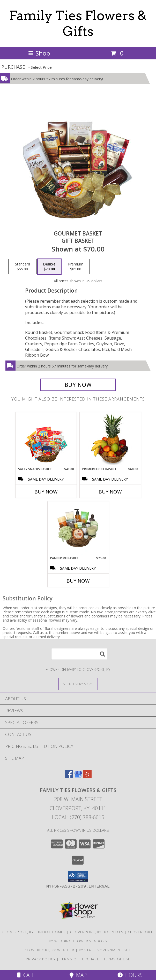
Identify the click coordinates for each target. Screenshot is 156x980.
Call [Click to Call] (26, 975)
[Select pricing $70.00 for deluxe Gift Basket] (49, 267)
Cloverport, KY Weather (50, 950)
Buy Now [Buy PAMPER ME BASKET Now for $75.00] (78, 581)
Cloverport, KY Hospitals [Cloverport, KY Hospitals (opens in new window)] (97, 932)
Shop (39, 53)
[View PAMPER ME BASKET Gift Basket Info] (78, 529)
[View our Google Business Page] (78, 777)
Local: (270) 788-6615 (78, 817)
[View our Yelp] (87, 777)
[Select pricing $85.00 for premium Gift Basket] (76, 267)
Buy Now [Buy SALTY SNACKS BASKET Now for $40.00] (46, 492)
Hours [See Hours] (130, 975)
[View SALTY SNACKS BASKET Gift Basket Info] (46, 440)
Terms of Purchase (80, 959)
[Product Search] (79, 654)
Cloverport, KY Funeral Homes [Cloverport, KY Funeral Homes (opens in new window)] (34, 932)
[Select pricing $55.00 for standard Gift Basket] (23, 267)
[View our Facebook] (69, 777)
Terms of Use (117, 959)
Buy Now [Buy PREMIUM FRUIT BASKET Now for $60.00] (110, 492)
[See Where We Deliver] (78, 684)
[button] (78, 876)
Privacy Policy (41, 959)
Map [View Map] (78, 975)
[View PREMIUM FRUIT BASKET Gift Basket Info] (110, 440)
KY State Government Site (105, 950)
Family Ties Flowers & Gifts (78, 23)
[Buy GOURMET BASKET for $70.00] (78, 385)
